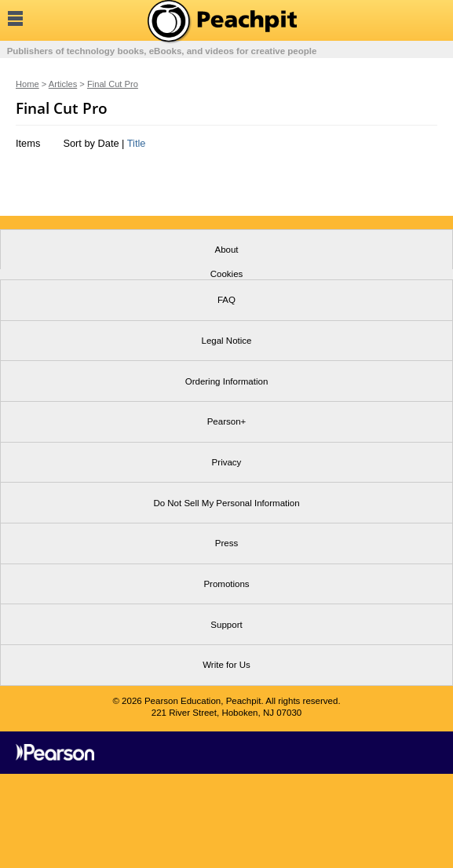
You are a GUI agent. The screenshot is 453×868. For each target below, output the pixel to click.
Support (226, 625)
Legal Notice (226, 341)
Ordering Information (227, 381)
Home (27, 84)
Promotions (226, 584)
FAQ (226, 300)
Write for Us (226, 665)
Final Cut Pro (113, 84)
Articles (63, 84)
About (226, 250)
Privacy (227, 462)
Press (226, 543)
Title (137, 143)
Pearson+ (227, 421)
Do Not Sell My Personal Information (226, 503)
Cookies (227, 274)
